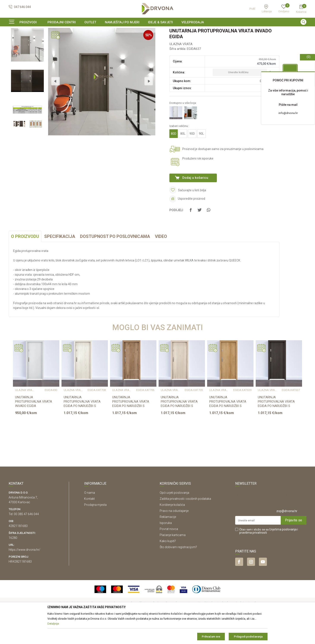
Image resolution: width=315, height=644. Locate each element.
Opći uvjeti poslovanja (174, 519)
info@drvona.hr (288, 113)
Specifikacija (60, 263)
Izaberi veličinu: (179, 152)
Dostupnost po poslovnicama (115, 263)
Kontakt (89, 525)
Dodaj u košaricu (195, 204)
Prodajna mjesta (95, 531)
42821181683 (18, 552)
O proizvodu (25, 263)
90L (201, 160)
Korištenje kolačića (172, 531)
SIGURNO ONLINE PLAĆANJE (157, 31)
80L (183, 160)
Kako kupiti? (168, 567)
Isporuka (166, 549)
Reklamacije (168, 543)
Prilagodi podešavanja (248, 637)
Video (161, 263)
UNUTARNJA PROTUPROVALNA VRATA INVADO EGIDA (34, 428)
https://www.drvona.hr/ (24, 576)
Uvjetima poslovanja (283, 556)
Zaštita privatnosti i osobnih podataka (185, 525)
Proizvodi (14, 40)
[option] (157, 31)
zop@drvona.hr (287, 537)
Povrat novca (169, 555)
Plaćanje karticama (173, 561)
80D (174, 160)
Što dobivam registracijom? (178, 573)
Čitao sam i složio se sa (269, 557)
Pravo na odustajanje (174, 537)
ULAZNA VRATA (68, 40)
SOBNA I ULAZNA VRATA (39, 40)
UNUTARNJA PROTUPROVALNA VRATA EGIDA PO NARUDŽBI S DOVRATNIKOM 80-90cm (82, 430)
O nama (90, 519)
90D (192, 160)
